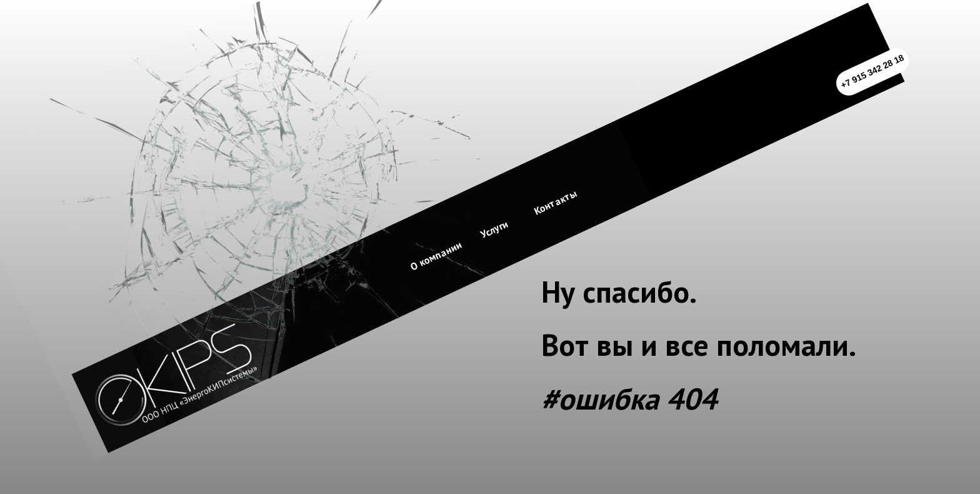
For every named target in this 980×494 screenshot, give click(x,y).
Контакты (555, 202)
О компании (436, 255)
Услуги (494, 229)
